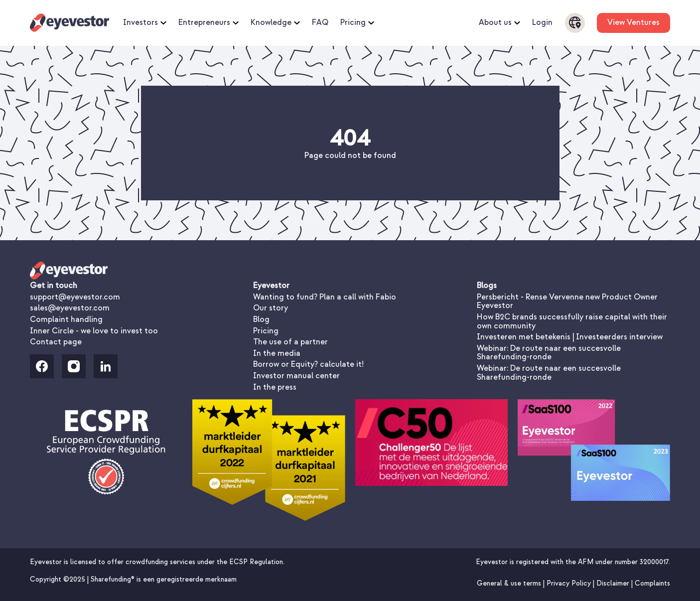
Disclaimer (614, 583)
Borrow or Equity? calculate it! (308, 364)
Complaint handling (66, 319)
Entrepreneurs (209, 23)
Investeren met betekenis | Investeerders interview (570, 337)
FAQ (320, 23)
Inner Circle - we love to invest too (94, 331)
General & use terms (510, 583)
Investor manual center (296, 376)
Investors (145, 23)
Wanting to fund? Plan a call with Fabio (325, 297)
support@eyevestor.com (75, 297)
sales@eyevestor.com (70, 308)
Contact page (56, 342)
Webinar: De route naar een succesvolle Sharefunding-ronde (549, 353)
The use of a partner (290, 342)
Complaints (652, 583)
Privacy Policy (570, 583)
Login (542, 23)
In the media (277, 353)
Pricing (357, 23)
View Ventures (633, 22)
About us (499, 23)
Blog (261, 319)
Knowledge (275, 23)
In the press (275, 387)
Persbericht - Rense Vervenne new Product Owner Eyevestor (567, 301)
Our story (271, 308)
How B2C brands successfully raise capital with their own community (572, 321)
